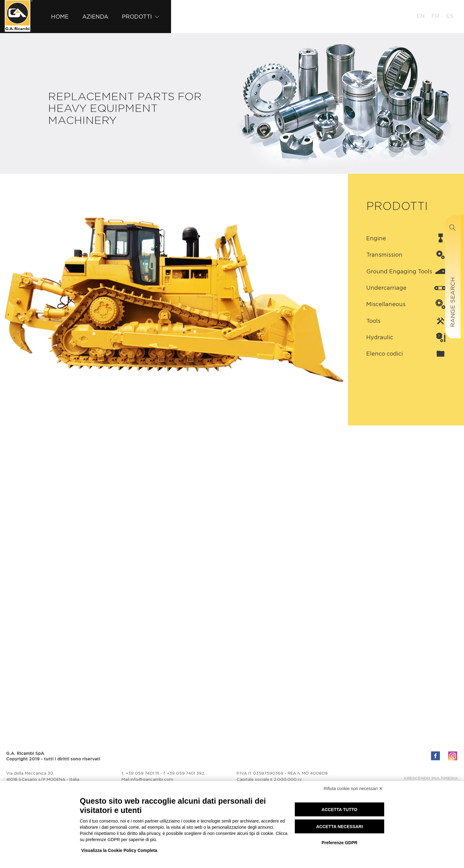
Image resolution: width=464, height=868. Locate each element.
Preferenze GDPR (339, 843)
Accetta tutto (340, 810)
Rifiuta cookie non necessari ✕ (353, 789)
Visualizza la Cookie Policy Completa (119, 850)
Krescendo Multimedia (431, 778)
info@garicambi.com (152, 779)
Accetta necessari (339, 827)
